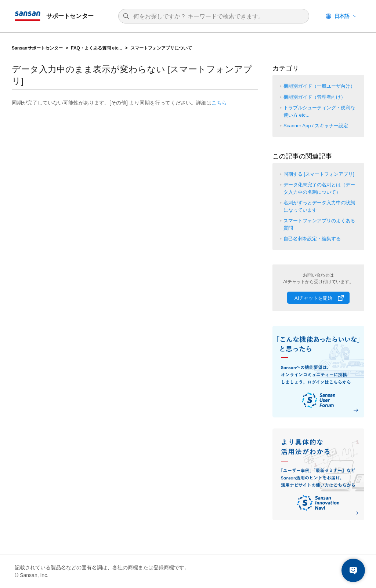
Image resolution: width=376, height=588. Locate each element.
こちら (219, 103)
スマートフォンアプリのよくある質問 (319, 224)
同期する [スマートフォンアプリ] (319, 174)
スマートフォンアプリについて (161, 48)
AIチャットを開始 (313, 298)
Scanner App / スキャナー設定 (316, 126)
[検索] (217, 17)
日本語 (342, 16)
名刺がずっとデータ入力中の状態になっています (319, 206)
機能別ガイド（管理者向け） (314, 97)
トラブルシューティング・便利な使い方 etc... (319, 111)
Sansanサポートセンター (37, 48)
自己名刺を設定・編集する (312, 239)
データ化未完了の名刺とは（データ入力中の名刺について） (319, 188)
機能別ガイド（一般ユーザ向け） (319, 86)
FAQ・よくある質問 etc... (96, 48)
